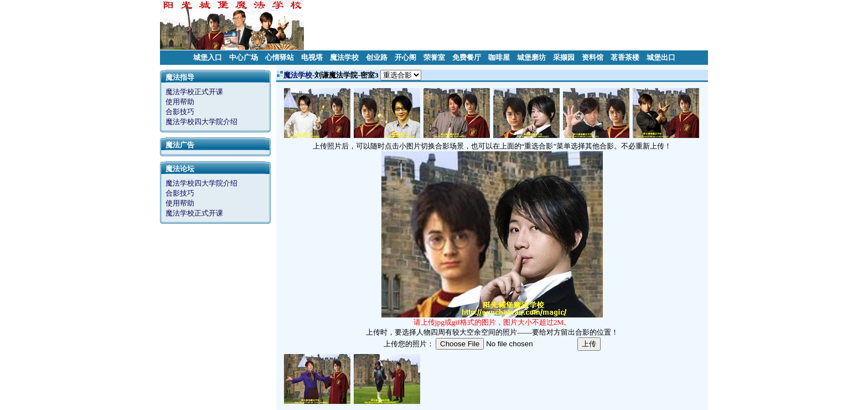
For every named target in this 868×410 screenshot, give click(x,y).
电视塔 (312, 57)
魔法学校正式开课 (194, 92)
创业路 (377, 57)
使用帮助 (180, 102)
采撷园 (564, 57)
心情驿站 (280, 57)
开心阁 (405, 57)
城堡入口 (208, 57)
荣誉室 (434, 57)
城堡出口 (661, 57)
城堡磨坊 (531, 57)
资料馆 (593, 57)
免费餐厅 (467, 57)
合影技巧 (180, 112)
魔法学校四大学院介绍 (201, 122)
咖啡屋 (499, 57)
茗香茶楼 (625, 57)
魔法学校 (344, 57)
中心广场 (244, 57)
